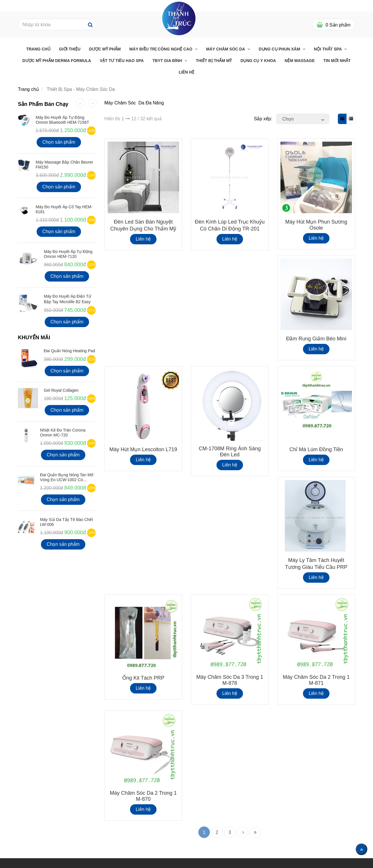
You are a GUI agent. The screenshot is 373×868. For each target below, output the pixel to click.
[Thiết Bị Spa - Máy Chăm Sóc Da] (179, 18)
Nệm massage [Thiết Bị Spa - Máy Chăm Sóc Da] (299, 61)
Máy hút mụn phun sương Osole (316, 225)
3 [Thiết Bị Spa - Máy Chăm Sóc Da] (230, 832)
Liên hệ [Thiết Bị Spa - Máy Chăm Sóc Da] (143, 239)
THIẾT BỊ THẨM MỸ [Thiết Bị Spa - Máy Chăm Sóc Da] (214, 61)
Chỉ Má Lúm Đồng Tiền (316, 449)
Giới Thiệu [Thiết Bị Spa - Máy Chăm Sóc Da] (70, 49)
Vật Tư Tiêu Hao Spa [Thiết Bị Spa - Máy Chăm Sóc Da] (122, 61)
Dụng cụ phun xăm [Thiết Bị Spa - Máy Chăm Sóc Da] (280, 49)
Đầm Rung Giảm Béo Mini (316, 339)
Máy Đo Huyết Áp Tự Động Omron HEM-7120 (68, 254)
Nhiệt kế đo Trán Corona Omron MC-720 (63, 433)
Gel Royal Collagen (61, 390)
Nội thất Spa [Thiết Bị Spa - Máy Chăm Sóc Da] (328, 49)
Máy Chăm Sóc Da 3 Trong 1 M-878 (230, 680)
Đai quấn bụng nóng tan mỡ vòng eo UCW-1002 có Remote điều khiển (67, 480)
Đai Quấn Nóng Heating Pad (69, 351)
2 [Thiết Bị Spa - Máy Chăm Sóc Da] (217, 832)
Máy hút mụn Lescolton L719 (143, 449)
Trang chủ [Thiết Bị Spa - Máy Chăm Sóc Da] (38, 49)
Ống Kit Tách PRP (143, 678)
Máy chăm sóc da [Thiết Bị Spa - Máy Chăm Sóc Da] (226, 49)
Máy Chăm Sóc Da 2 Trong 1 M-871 (316, 680)
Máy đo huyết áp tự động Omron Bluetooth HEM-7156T (62, 120)
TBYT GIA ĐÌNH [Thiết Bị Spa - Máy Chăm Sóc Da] (168, 61)
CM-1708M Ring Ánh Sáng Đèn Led (230, 452)
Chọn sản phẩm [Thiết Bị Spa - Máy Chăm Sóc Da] (59, 142)
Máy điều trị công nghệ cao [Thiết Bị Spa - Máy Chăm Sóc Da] (161, 49)
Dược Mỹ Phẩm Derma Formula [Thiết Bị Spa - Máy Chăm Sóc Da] (57, 61)
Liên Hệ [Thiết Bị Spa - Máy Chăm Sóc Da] (186, 72)
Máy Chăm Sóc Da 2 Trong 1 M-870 (143, 796)
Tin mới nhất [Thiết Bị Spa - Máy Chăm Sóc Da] (337, 61)
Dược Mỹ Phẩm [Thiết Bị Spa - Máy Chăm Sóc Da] (105, 49)
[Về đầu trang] (361, 849)
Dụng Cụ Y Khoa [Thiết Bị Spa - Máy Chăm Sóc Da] (258, 61)
